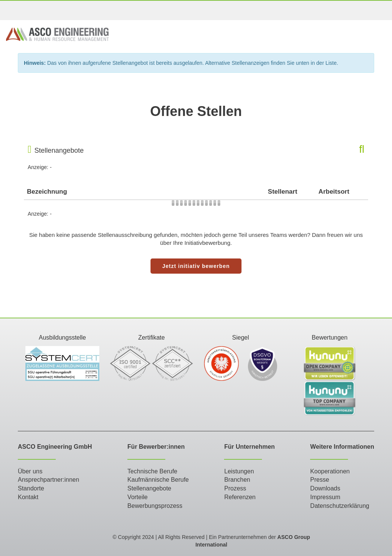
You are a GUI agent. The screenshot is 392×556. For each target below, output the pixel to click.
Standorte (31, 488)
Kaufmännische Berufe (158, 480)
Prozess (235, 488)
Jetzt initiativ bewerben (196, 266)
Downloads (325, 488)
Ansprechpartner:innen (49, 480)
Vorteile (137, 497)
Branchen (237, 480)
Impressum (325, 497)
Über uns (30, 471)
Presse (320, 480)
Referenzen (240, 497)
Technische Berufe (152, 471)
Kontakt (28, 497)
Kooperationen (330, 471)
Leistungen (239, 471)
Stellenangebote (149, 488)
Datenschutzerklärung (340, 506)
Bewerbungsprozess (155, 506)
